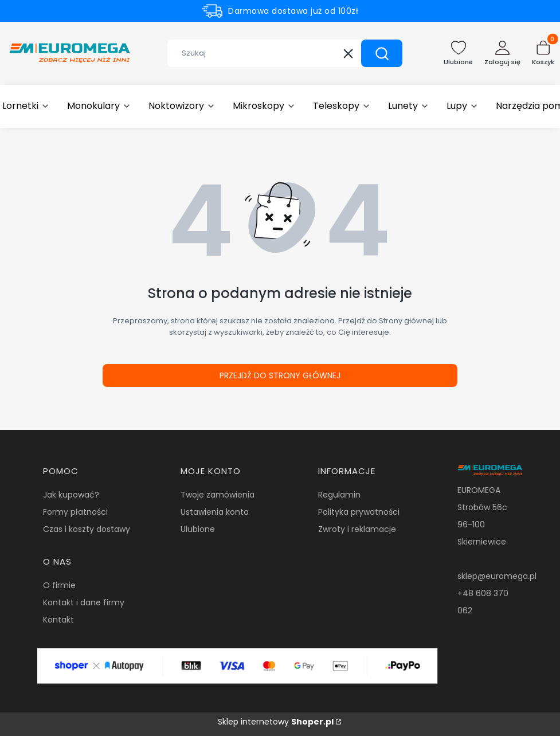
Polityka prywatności (359, 512)
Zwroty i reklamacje (357, 529)
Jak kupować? (71, 495)
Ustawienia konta (215, 512)
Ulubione (198, 529)
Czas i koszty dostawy (87, 529)
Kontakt (58, 620)
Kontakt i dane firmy (84, 602)
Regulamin (339, 495)
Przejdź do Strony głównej (280, 375)
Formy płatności (75, 512)
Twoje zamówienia (218, 495)
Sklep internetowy (276, 722)
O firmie (59, 585)
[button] (382, 53)
